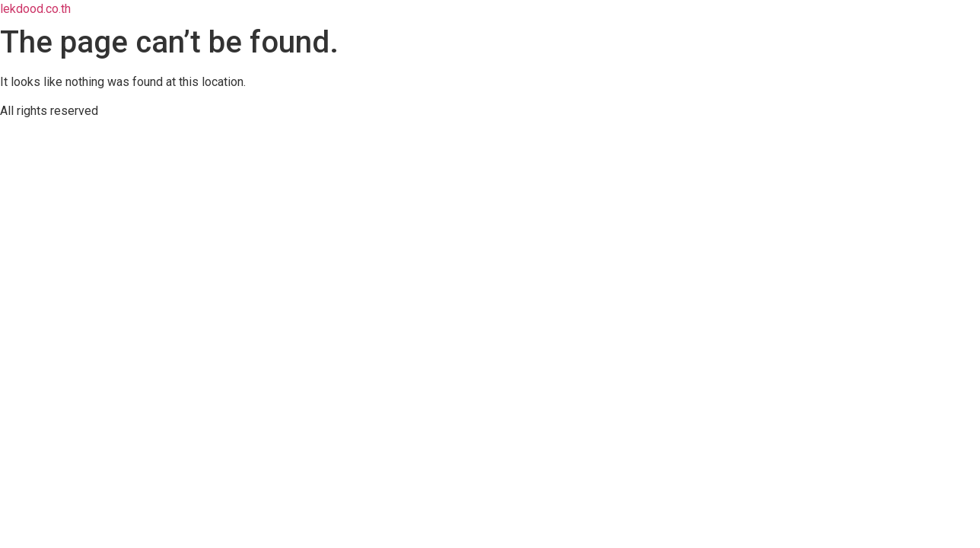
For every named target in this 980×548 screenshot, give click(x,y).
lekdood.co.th (35, 9)
